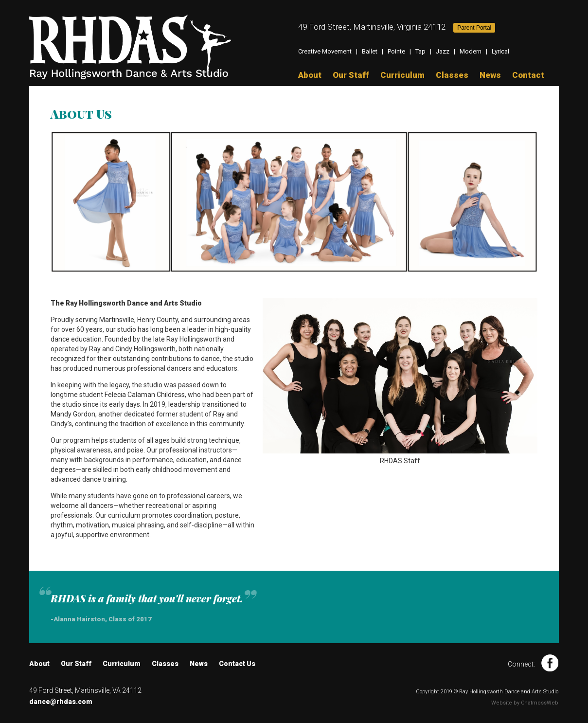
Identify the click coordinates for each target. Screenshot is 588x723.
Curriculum (402, 75)
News (490, 75)
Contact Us (237, 664)
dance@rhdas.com (61, 702)
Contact (528, 75)
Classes (452, 75)
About (310, 75)
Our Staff (351, 75)
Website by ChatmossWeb (525, 703)
